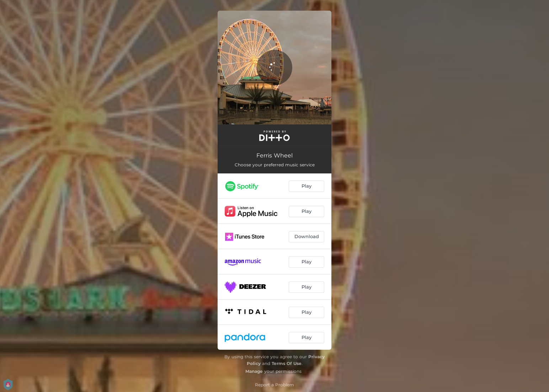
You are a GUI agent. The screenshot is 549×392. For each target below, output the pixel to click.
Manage (254, 371)
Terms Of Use (287, 363)
